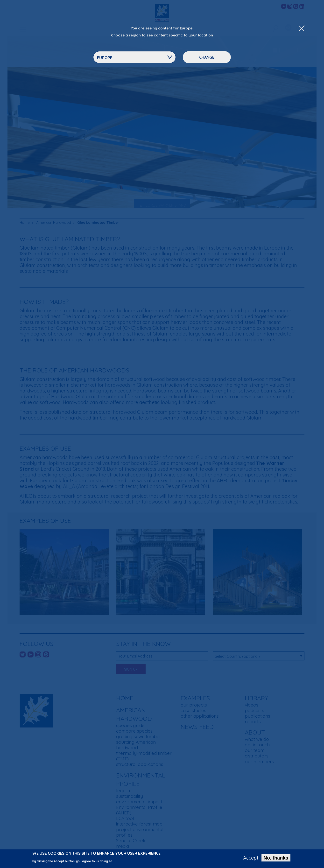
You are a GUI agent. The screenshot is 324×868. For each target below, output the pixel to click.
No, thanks (276, 858)
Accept (251, 858)
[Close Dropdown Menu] (302, 29)
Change (207, 57)
